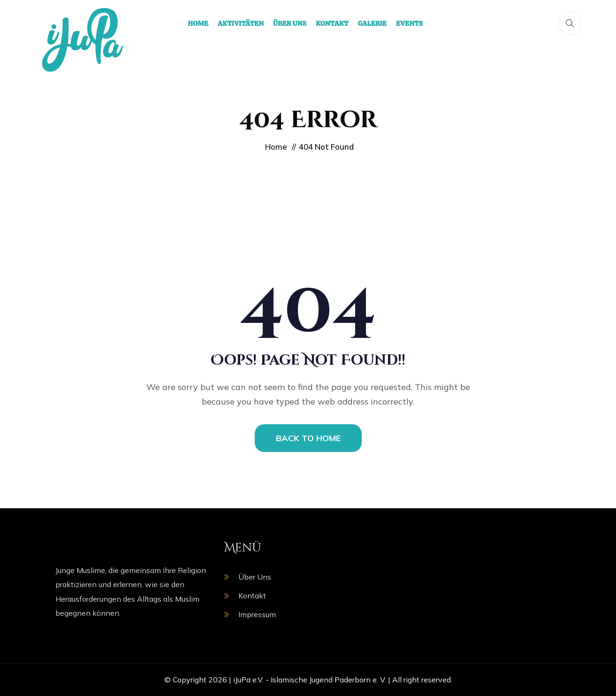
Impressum (257, 614)
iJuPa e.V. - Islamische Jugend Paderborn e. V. (310, 680)
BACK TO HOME (308, 438)
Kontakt (252, 596)
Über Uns (255, 577)
